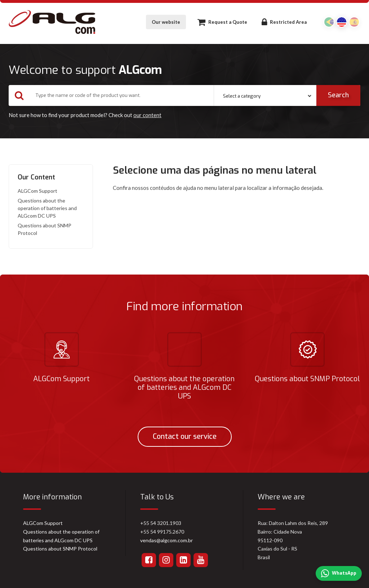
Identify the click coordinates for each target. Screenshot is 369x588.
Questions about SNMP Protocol (45, 229)
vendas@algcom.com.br (166, 540)
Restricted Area (284, 22)
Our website (166, 22)
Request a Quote (222, 22)
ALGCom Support (37, 191)
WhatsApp (339, 574)
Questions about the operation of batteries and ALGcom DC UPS (47, 208)
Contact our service (185, 436)
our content (147, 115)
